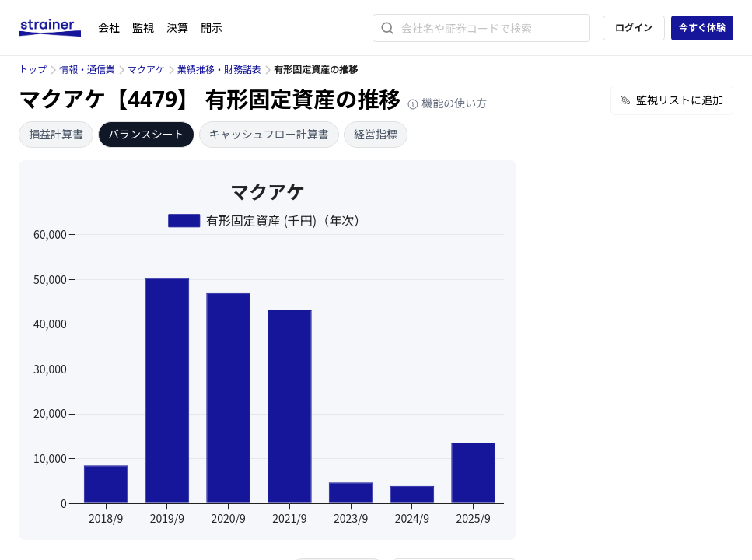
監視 (143, 28)
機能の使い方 (447, 103)
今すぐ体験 (702, 28)
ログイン (634, 28)
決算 (177, 28)
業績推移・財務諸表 (219, 70)
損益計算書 (56, 134)
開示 (212, 28)
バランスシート (146, 134)
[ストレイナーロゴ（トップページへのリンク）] (58, 28)
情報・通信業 (87, 70)
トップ (33, 70)
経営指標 (376, 134)
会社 (109, 28)
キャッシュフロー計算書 (269, 134)
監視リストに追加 (672, 100)
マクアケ (146, 70)
